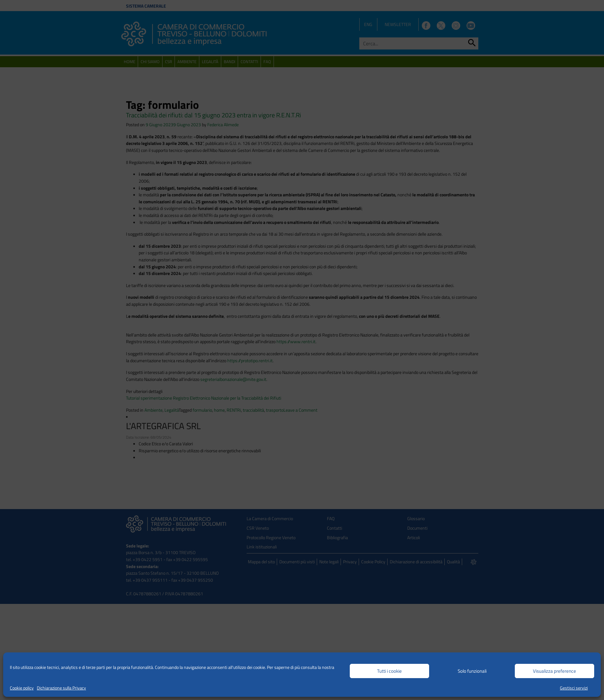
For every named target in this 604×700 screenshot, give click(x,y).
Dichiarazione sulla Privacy (61, 688)
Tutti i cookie (389, 671)
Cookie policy (22, 688)
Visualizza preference (554, 671)
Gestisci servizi (574, 688)
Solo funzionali (472, 671)
